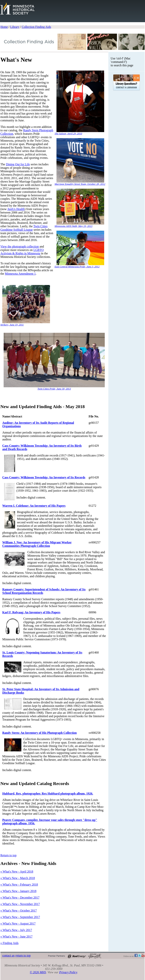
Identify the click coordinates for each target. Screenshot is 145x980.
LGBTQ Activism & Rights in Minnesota (22, 252)
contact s (8, 955)
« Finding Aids (9, 943)
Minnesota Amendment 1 (20, 274)
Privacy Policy (68, 972)
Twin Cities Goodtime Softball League (24, 228)
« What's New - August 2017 (18, 924)
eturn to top (23, 955)
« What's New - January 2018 (18, 891)
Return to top (8, 855)
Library (15, 27)
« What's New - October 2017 (19, 911)
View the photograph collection (20, 246)
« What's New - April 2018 (17, 872)
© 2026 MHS (38, 972)
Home (4, 27)
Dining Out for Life (18, 164)
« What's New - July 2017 (16, 930)
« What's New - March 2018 (18, 878)
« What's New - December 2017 (20, 898)
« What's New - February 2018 (19, 885)
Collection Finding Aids (36, 27)
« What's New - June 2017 (16, 937)
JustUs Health (16, 209)
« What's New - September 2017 (20, 917)
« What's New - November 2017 (20, 904)
